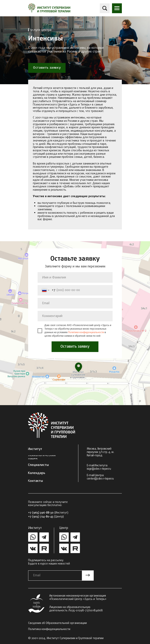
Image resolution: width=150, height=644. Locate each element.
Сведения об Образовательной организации (57, 623)
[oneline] (75, 316)
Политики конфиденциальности (86, 333)
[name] (75, 277)
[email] (75, 303)
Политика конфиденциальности (49, 629)
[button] (117, 8)
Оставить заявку (75, 347)
